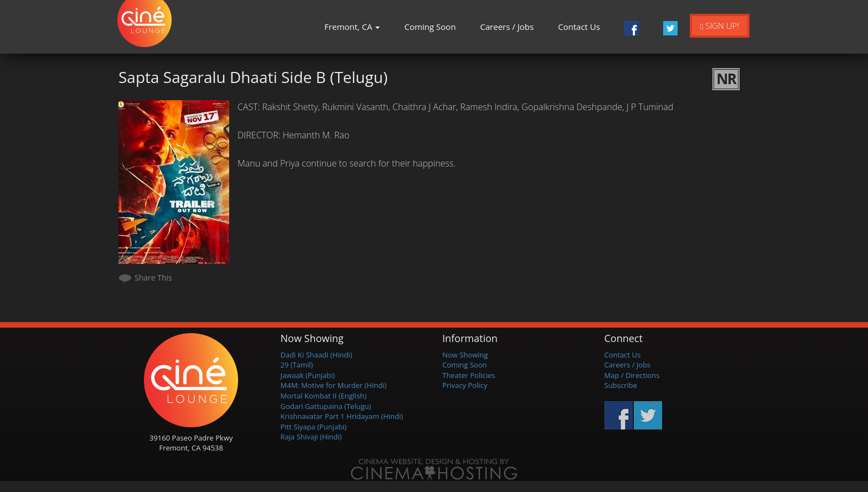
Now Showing (465, 355)
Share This (153, 278)
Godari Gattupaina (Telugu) (326, 406)
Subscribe (621, 385)
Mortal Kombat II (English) (324, 396)
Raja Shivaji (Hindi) (311, 437)
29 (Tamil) (297, 365)
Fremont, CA (352, 27)
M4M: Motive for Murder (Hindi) (334, 385)
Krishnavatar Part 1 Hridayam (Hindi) (342, 416)
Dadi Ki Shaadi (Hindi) (317, 355)
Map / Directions (632, 375)
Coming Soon (430, 27)
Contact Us (579, 27)
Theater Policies (469, 375)
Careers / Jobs (507, 27)
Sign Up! (720, 25)
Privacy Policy (465, 385)
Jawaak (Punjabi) (308, 375)
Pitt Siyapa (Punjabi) (314, 427)
